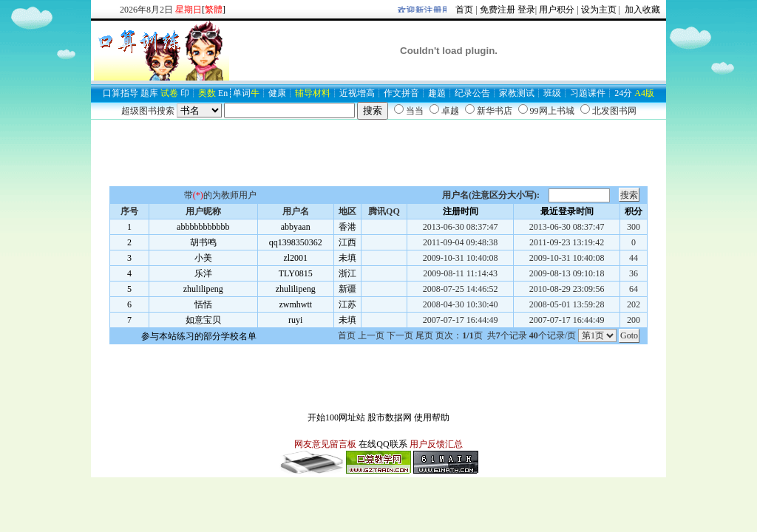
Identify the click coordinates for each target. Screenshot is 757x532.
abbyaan (296, 227)
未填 (347, 258)
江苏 (347, 304)
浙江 (347, 273)
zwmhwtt (295, 304)
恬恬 (203, 304)
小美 (203, 258)
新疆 (347, 289)
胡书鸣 (203, 242)
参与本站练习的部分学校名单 (199, 336)
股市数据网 (390, 417)
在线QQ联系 (383, 444)
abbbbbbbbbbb (203, 227)
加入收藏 (641, 10)
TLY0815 (296, 273)
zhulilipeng (203, 289)
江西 (347, 242)
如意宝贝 (203, 320)
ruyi (295, 320)
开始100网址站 (336, 417)
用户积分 (557, 10)
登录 (526, 10)
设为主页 (599, 10)
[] (214, 10)
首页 (464, 10)
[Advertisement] (378, 153)
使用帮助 (432, 417)
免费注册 (498, 10)
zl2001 (295, 258)
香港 (347, 227)
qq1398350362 (296, 242)
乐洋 (203, 273)
